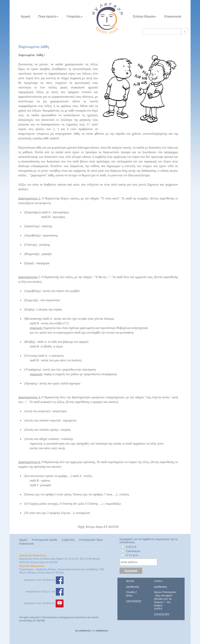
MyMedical (102, 631)
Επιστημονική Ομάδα (44, 540)
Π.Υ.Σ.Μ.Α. (132, 555)
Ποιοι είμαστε (48, 16)
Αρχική (26, 16)
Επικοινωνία (173, 16)
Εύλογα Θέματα (145, 16)
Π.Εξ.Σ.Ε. (132, 547)
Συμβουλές (68, 540)
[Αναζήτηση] (185, 31)
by (77, 631)
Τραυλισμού (133, 551)
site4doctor (85, 631)
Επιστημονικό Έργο (91, 540)
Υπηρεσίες (74, 16)
